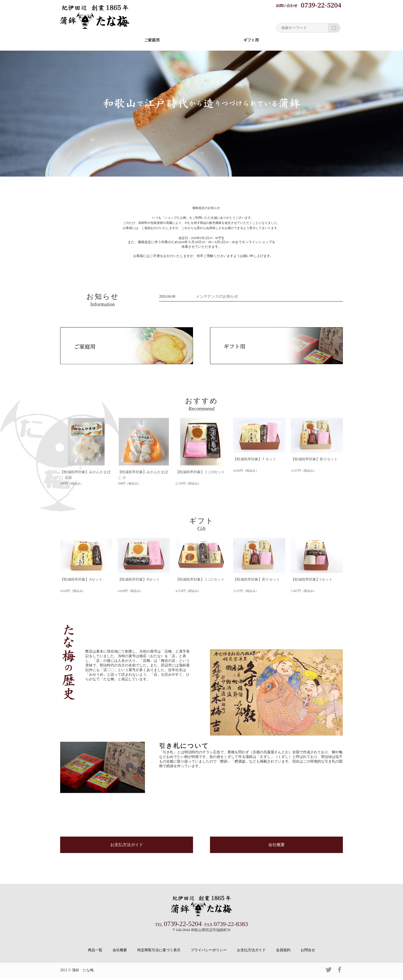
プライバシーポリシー (209, 952)
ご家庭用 (152, 40)
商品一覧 (95, 952)
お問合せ (308, 952)
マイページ (286, 15)
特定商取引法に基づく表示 (159, 952)
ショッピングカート (322, 15)
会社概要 (277, 848)
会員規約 (283, 952)
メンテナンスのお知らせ (216, 296)
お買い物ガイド (254, 15)
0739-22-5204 (179, 927)
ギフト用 (251, 40)
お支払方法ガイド (127, 848)
